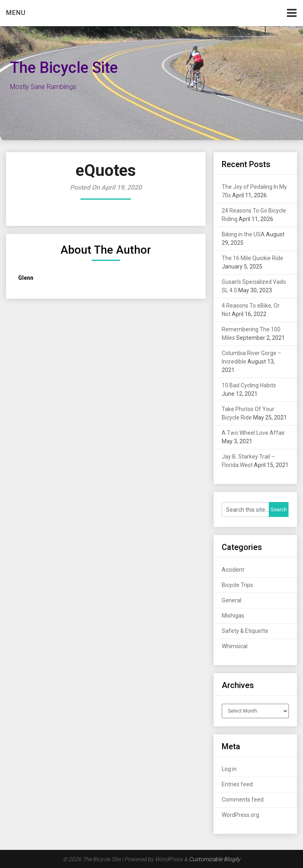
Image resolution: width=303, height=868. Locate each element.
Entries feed (237, 784)
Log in (229, 769)
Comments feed (243, 800)
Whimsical (235, 646)
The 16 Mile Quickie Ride (252, 258)
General (232, 600)
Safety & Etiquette (245, 631)
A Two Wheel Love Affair (253, 433)
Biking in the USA (243, 234)
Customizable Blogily (214, 859)
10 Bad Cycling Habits (249, 385)
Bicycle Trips (237, 585)
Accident (233, 570)
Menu (16, 13)
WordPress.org (240, 815)
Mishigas (233, 616)
